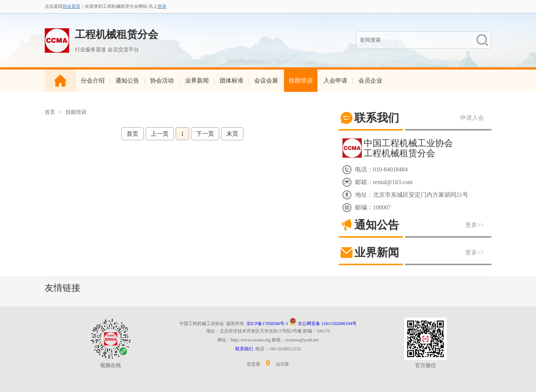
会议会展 (266, 81)
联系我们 (244, 349)
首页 (50, 112)
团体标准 (232, 81)
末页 (232, 134)
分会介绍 (93, 81)
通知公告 (127, 81)
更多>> (475, 225)
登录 (162, 6)
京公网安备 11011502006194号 (323, 324)
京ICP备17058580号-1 (267, 324)
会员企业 (370, 81)
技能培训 (301, 81)
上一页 (160, 134)
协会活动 (162, 81)
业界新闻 (197, 81)
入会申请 (335, 81)
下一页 (205, 134)
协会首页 (71, 6)
